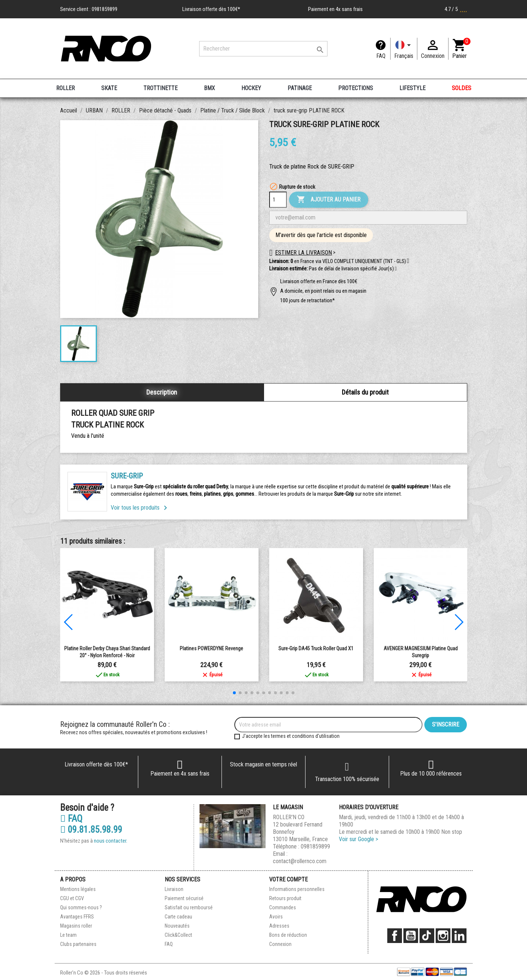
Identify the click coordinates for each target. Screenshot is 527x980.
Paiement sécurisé (184, 898)
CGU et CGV (72, 898)
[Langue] (404, 49)
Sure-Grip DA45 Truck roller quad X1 (316, 648)
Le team (68, 935)
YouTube (411, 936)
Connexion (280, 944)
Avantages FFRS (77, 917)
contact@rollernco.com (300, 861)
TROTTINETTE (160, 88)
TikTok (427, 936)
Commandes (283, 907)
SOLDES (462, 88)
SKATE (109, 88)
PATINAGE (300, 88)
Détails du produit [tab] (365, 392)
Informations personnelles (297, 889)
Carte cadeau (178, 917)
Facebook (395, 936)
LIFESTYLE (412, 88)
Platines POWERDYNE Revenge (211, 648)
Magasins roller (76, 926)
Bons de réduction (288, 935)
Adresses (279, 926)
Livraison (174, 889)
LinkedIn (459, 936)
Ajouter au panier (329, 200)
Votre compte (288, 879)
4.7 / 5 (456, 9)
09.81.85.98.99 (91, 830)
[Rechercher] (263, 49)
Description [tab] (162, 392)
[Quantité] (278, 200)
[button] (396, 269)
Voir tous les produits (140, 508)
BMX (209, 88)
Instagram (443, 936)
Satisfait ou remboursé (189, 907)
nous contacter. (111, 841)
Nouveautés (177, 926)
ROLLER (65, 88)
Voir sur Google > (358, 839)
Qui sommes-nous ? (81, 907)
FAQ (381, 56)
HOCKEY (251, 88)
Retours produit (285, 898)
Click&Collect (178, 935)
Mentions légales (78, 889)
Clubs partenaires (78, 944)
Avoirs (276, 917)
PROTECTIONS (356, 88)
